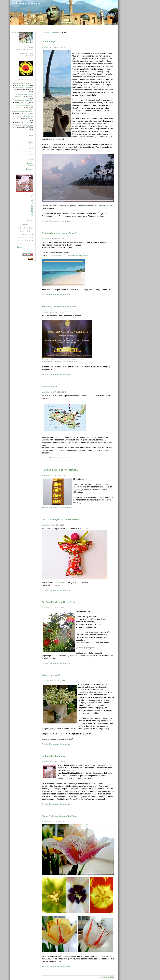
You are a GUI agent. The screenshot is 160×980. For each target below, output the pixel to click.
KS (32, 207)
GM (32, 199)
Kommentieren (66, 221)
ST (32, 213)
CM (32, 205)
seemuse (57, 583)
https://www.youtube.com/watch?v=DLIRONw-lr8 (70, 255)
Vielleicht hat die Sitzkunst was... (23, 112)
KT (32, 197)
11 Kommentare (54, 507)
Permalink (45, 221)
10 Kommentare (54, 221)
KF (32, 201)
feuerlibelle (45, 47)
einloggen (30, 154)
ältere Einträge (108, 977)
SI (33, 203)
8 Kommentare (54, 295)
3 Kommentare (54, 966)
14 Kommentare (54, 458)
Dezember (20, 247)
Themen (31, 165)
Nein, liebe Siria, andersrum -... (23, 83)
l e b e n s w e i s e (26, 3)
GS (32, 209)
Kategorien (55, 33)
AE (32, 195)
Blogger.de (30, 169)
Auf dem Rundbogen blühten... (23, 101)
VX (32, 215)
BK (32, 211)
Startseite (46, 33)
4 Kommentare (54, 590)
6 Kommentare (54, 804)
